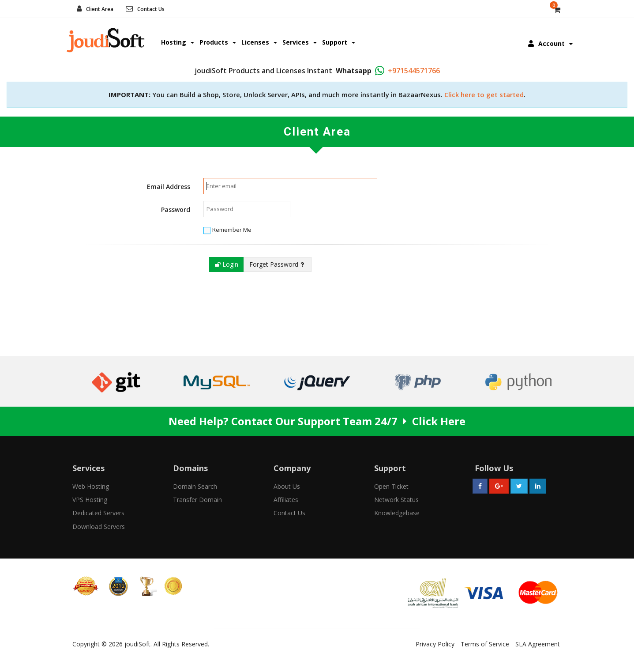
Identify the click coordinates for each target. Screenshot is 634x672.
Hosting (178, 42)
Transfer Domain (197, 500)
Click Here (439, 421)
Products (218, 42)
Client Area (100, 9)
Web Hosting (91, 486)
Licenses (259, 42)
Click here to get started (484, 94)
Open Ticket (391, 486)
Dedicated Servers (98, 513)
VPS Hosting (90, 500)
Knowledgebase (397, 513)
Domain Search (195, 486)
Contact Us (151, 9)
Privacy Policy (435, 644)
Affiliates (286, 500)
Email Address (169, 187)
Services (300, 42)
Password (176, 210)
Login (227, 264)
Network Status (396, 500)
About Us (287, 486)
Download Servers (99, 527)
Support (339, 42)
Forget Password (277, 264)
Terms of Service (485, 644)
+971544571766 (414, 71)
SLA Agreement (538, 644)
